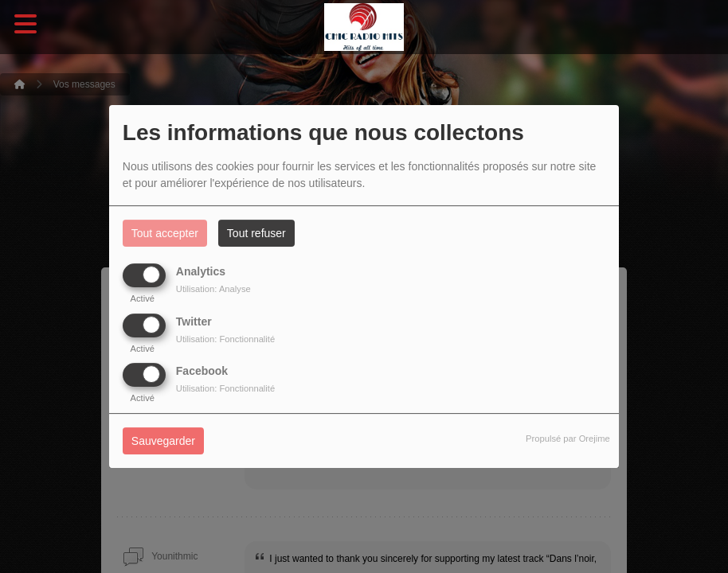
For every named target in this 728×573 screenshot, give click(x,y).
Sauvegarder (163, 441)
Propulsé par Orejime (568, 439)
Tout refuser (256, 233)
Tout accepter (165, 233)
